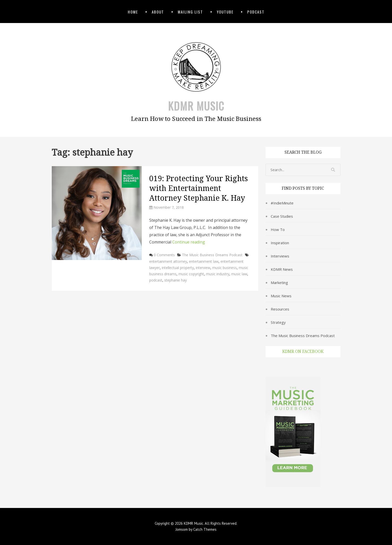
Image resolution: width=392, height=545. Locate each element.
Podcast (256, 12)
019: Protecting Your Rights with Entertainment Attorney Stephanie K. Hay (198, 188)
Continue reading (189, 242)
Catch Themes (205, 529)
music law (239, 274)
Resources (280, 309)
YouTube (225, 12)
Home (133, 12)
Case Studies (282, 216)
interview (203, 268)
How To (278, 229)
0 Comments (164, 255)
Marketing (279, 283)
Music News (281, 296)
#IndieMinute (282, 203)
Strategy (278, 322)
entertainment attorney (168, 261)
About (158, 12)
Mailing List (190, 12)
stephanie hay (175, 280)
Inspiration (280, 243)
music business (224, 268)
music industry (218, 274)
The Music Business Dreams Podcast (212, 255)
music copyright (191, 274)
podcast (156, 280)
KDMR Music (196, 106)
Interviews (280, 256)
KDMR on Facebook (303, 351)
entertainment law (204, 261)
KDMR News (282, 269)
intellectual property (178, 268)
